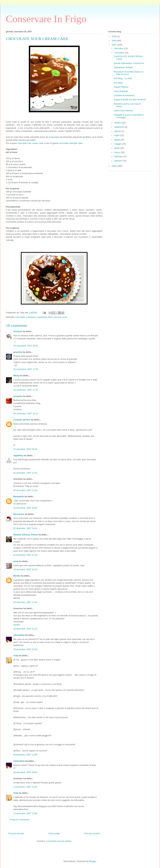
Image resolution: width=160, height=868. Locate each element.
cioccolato (20, 317)
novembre (119, 53)
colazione (31, 317)
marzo (118, 152)
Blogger (92, 861)
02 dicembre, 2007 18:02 (25, 508)
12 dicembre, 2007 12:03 (25, 787)
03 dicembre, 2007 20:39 (25, 649)
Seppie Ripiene (121, 87)
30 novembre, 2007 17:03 (26, 369)
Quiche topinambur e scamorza (129, 63)
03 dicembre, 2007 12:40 (25, 602)
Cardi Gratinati (121, 91)
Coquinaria (54, 137)
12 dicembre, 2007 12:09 (25, 813)
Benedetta (19, 496)
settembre (119, 127)
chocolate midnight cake (71, 143)
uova (64, 317)
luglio (117, 135)
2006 (114, 166)
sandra (17, 625)
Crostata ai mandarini (124, 95)
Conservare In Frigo (46, 19)
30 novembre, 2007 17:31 (26, 390)
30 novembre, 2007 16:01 (26, 346)
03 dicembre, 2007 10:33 (25, 569)
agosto (118, 131)
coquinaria (42, 317)
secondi (57, 317)
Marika (17, 576)
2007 (114, 45)
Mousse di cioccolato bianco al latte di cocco (128, 73)
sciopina (18, 396)
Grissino (18, 331)
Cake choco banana (123, 111)
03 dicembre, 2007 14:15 (25, 629)
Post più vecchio (92, 833)
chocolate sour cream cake (30, 143)
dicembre (119, 48)
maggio (118, 144)
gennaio (118, 161)
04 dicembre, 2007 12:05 (25, 755)
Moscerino (19, 514)
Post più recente (16, 833)
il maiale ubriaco (22, 420)
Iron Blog (118, 83)
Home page (54, 833)
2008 (114, 41)
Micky (16, 376)
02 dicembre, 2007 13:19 (25, 490)
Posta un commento (20, 820)
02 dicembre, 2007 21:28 (25, 555)
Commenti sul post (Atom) (59, 841)
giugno (118, 140)
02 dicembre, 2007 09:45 (25, 449)
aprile (117, 148)
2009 (114, 36)
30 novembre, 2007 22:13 (26, 414)
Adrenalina (19, 635)
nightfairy (18, 455)
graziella (18, 352)
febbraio (119, 156)
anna (16, 561)
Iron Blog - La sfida (123, 78)
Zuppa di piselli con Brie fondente (130, 100)
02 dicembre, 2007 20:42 (25, 528)
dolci (50, 317)
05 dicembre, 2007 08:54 (25, 772)
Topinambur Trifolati (123, 67)
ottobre (118, 123)
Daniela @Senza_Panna (25, 535)
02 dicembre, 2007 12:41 (25, 473)
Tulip (16, 656)
